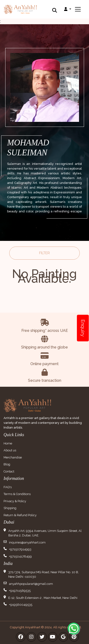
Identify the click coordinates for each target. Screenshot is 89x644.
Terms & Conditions (17, 494)
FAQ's (8, 487)
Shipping (10, 508)
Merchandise (13, 457)
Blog (7, 464)
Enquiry (83, 328)
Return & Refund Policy (20, 515)
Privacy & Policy (15, 501)
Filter (44, 253)
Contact (9, 471)
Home (8, 443)
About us (10, 450)
